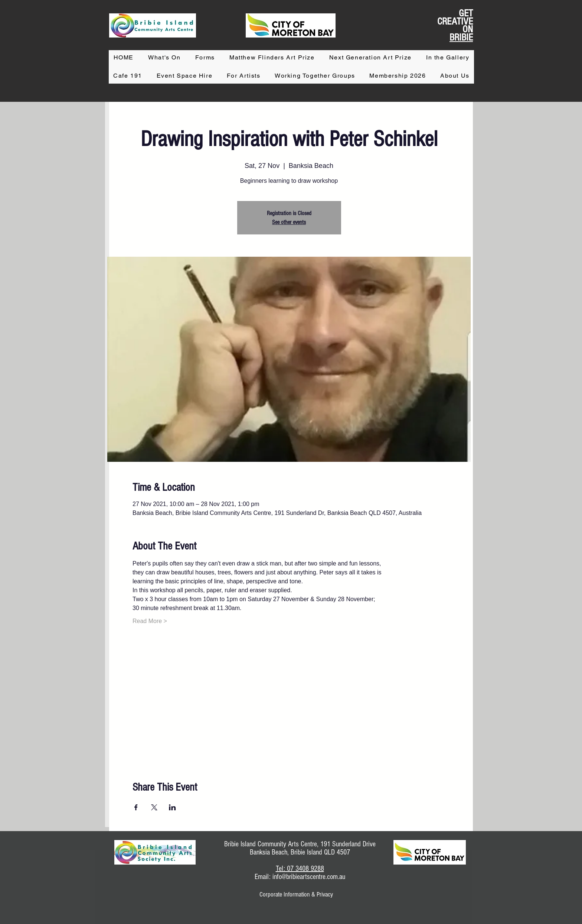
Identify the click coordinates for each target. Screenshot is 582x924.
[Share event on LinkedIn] (172, 807)
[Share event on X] (154, 807)
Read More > (150, 621)
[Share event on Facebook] (136, 807)
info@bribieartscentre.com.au (309, 877)
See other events (289, 222)
